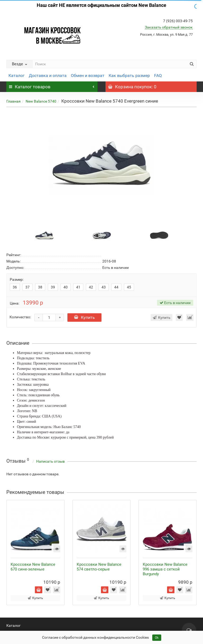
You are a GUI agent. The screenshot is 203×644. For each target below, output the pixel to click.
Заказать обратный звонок (169, 27)
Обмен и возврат (88, 75)
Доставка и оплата (48, 75)
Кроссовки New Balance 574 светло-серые (99, 567)
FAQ (158, 75)
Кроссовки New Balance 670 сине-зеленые (33, 567)
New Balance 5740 (41, 101)
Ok (157, 638)
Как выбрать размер (129, 75)
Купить (84, 317)
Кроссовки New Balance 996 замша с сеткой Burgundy (165, 569)
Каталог (17, 75)
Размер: (17, 279)
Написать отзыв (50, 461)
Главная (13, 101)
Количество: (20, 317)
